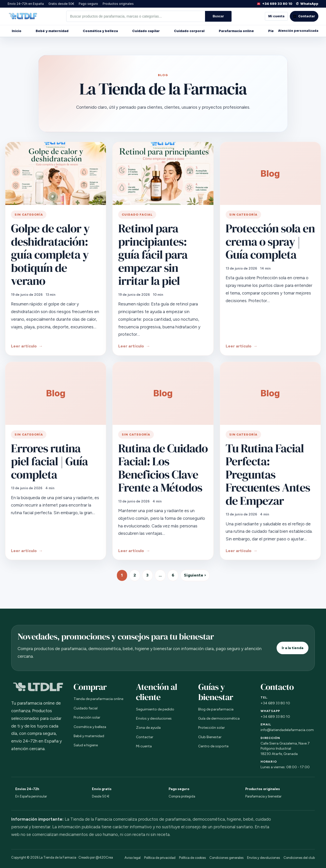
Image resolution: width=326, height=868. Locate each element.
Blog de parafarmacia (216, 709)
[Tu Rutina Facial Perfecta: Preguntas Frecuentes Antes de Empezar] (270, 393)
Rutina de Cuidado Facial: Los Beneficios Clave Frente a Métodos (163, 468)
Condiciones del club (299, 858)
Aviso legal (133, 858)
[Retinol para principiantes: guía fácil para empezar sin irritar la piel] (163, 173)
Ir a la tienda (293, 648)
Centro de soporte (213, 746)
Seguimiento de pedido (155, 709)
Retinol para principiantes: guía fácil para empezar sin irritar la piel (153, 254)
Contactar (145, 737)
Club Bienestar (210, 737)
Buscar (218, 16)
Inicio (17, 31)
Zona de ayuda (148, 728)
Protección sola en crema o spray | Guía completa (270, 241)
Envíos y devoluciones (154, 718)
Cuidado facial (137, 215)
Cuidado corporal (189, 31)
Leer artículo (24, 346)
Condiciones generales (226, 858)
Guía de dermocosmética (219, 718)
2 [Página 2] (135, 575)
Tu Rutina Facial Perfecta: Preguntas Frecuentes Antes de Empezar (268, 474)
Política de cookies (192, 858)
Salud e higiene (86, 745)
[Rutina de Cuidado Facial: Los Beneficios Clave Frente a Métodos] (163, 393)
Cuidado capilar (146, 31)
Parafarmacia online (236, 31)
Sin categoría (29, 215)
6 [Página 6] (173, 575)
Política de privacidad (160, 858)
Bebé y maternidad (52, 31)
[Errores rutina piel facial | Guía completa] (56, 393)
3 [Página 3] (147, 575)
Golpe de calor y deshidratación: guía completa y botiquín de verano (50, 254)
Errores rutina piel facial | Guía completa (49, 461)
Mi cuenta (276, 16)
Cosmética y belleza (100, 31)
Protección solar (87, 717)
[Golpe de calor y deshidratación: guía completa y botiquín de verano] (56, 173)
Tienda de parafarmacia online (98, 699)
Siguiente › (195, 575)
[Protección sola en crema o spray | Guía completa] (270, 173)
